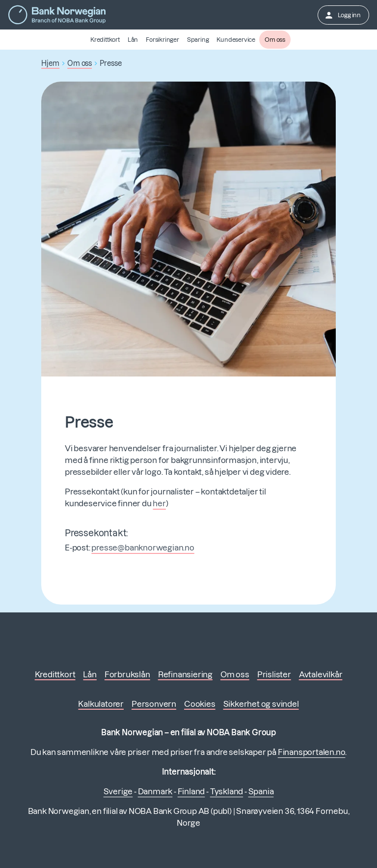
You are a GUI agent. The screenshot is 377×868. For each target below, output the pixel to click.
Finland (191, 791)
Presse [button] (111, 63)
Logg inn (342, 15)
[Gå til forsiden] (57, 15)
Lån (133, 40)
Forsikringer (162, 40)
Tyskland (227, 791)
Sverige (118, 791)
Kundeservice (236, 40)
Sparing (198, 40)
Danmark (155, 791)
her (159, 503)
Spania (261, 791)
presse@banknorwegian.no (143, 548)
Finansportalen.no (312, 752)
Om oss (275, 40)
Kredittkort (105, 40)
